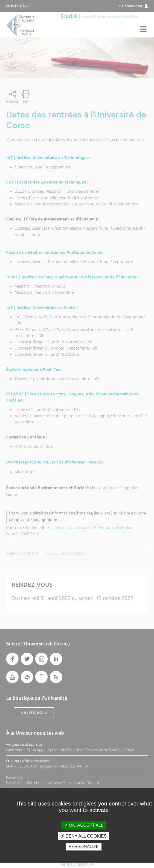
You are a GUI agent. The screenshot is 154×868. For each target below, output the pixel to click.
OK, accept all (84, 825)
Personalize (84, 847)
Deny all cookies (84, 836)
